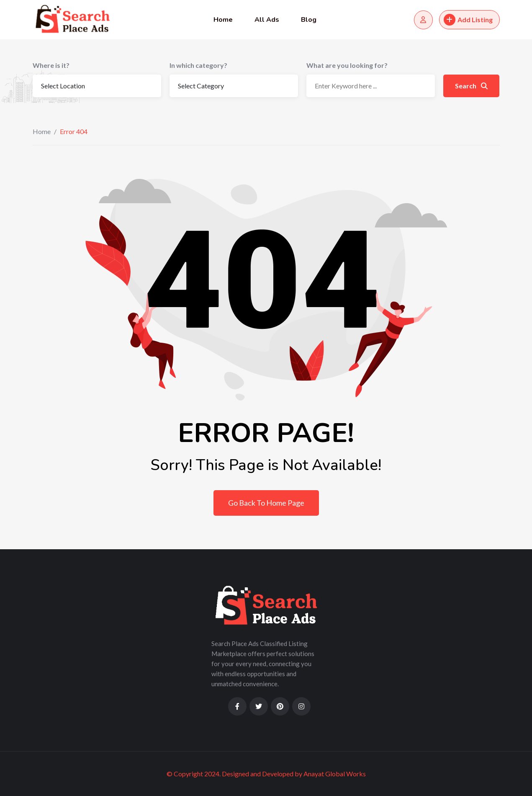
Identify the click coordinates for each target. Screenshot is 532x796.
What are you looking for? (347, 65)
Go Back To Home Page (266, 503)
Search (471, 86)
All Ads (267, 20)
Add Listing (468, 20)
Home (223, 20)
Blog (309, 20)
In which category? (198, 65)
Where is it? (51, 65)
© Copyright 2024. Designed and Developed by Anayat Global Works (266, 774)
